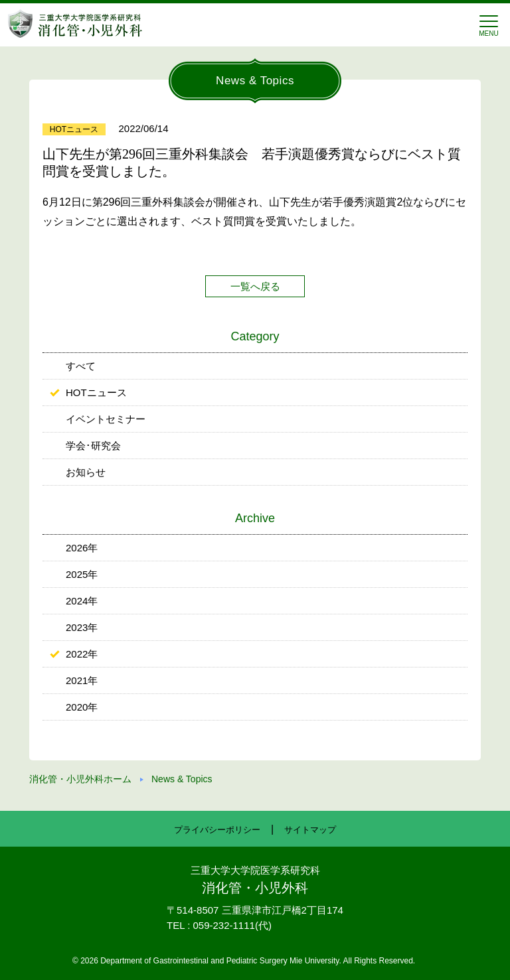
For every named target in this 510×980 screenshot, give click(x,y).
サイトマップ (310, 830)
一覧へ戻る (255, 286)
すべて (81, 366)
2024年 (82, 601)
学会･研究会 (93, 446)
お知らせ (86, 472)
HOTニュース (96, 392)
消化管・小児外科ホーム (80, 779)
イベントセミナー (106, 419)
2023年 (82, 627)
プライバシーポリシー (217, 830)
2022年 (82, 654)
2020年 (82, 707)
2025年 (82, 574)
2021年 (82, 680)
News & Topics (182, 779)
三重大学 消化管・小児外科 (75, 24)
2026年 (82, 548)
